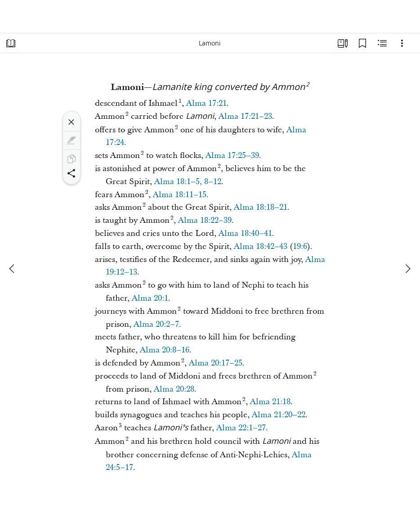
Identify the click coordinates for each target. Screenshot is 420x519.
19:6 (300, 246)
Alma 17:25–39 (232, 156)
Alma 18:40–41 (245, 233)
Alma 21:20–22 (279, 415)
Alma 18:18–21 (261, 207)
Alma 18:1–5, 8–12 (188, 182)
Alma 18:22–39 (205, 220)
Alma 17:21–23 (245, 116)
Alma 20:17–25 (216, 363)
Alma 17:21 (206, 103)
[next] (407, 269)
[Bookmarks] (362, 43)
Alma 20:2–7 (156, 324)
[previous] (13, 269)
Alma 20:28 (174, 389)
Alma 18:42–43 (261, 246)
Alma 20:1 (150, 298)
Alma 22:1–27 (241, 428)
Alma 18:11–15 (180, 195)
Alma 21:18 (270, 402)
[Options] (402, 43)
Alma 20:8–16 (165, 350)
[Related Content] (382, 43)
